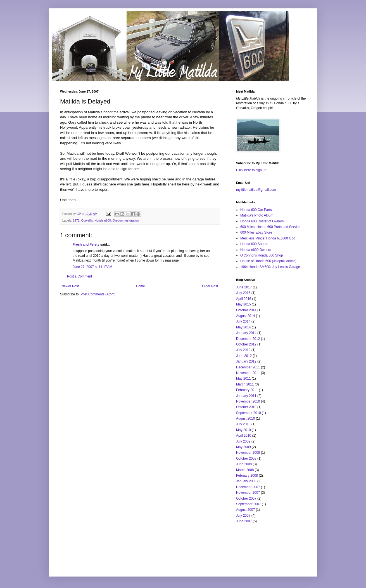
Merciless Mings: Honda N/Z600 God (268, 238)
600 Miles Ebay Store (256, 232)
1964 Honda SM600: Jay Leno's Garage (270, 267)
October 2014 (246, 310)
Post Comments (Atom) (98, 294)
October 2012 (246, 344)
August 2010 (245, 418)
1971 (76, 220)
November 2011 (248, 373)
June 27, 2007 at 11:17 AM (92, 267)
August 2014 (245, 316)
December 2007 (248, 487)
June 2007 (244, 521)
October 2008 (246, 458)
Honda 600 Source (254, 244)
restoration (131, 220)
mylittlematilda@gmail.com (256, 190)
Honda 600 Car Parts (256, 210)
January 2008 (246, 481)
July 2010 (243, 424)
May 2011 (243, 378)
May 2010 (243, 430)
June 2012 (244, 356)
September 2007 (249, 504)
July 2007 (243, 516)
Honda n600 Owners (256, 250)
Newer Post (70, 286)
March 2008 (245, 470)
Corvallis (87, 220)
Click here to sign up (251, 170)
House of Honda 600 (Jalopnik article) (268, 261)
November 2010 (248, 401)
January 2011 (246, 396)
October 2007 (246, 498)
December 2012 (248, 339)
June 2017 (244, 287)
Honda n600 (103, 220)
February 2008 (247, 476)
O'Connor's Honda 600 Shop (262, 255)
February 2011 (247, 390)
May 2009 (243, 447)
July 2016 (243, 293)
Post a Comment (79, 276)
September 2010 (249, 413)
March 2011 (245, 384)
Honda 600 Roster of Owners (262, 221)
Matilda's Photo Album (257, 215)
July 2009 (243, 441)
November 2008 (248, 453)
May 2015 (243, 304)
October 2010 (246, 407)
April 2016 (244, 299)
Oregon (118, 220)
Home (141, 286)
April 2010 (244, 436)
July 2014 (243, 321)
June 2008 (244, 464)
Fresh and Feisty (86, 244)
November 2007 (248, 493)
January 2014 (246, 333)
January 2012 (246, 361)
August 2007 (245, 510)
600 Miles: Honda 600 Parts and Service (270, 227)
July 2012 (243, 350)
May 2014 (243, 327)
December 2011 (248, 367)
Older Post (210, 286)
